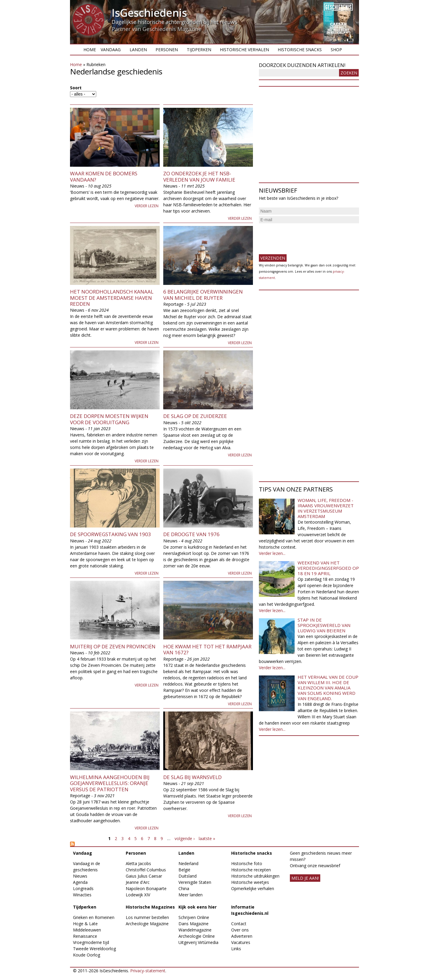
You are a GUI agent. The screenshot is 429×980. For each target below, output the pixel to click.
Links (236, 949)
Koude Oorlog (87, 955)
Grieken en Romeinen (94, 917)
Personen (167, 50)
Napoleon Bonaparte (146, 888)
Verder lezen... (272, 553)
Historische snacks (300, 50)
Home (90, 50)
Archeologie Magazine (147, 924)
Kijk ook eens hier (198, 907)
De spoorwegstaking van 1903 (111, 534)
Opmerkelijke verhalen (253, 888)
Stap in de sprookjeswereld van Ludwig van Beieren (324, 625)
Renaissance (85, 936)
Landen (138, 50)
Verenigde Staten (195, 882)
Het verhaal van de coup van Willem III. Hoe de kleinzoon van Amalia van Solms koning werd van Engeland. (328, 688)
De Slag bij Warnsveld (192, 777)
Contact (239, 924)
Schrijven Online (194, 917)
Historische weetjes (250, 882)
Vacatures (241, 942)
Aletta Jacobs (138, 863)
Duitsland (188, 876)
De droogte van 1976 (191, 534)
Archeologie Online (197, 936)
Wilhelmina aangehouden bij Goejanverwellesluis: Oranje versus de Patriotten (110, 783)
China (184, 888)
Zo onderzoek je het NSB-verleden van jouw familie (199, 176)
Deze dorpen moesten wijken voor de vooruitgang (109, 419)
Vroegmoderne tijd (91, 942)
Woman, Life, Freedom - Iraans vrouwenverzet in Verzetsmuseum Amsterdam (326, 508)
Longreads (83, 888)
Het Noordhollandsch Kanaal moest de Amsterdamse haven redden (112, 298)
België (184, 870)
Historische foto (247, 863)
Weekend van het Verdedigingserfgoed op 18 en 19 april (328, 568)
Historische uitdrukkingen (255, 876)
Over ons (240, 930)
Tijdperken (199, 50)
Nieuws (80, 876)
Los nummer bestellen (147, 917)
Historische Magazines (150, 907)
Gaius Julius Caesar (144, 876)
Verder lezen (147, 206)
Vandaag (111, 50)
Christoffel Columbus (146, 870)
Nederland (188, 863)
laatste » (207, 838)
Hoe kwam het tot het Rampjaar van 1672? (207, 649)
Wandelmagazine (195, 930)
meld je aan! (305, 878)
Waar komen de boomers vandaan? (104, 176)
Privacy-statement (148, 971)
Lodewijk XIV (138, 895)
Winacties (82, 895)
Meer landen (191, 895)
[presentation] (304, 236)
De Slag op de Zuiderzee (195, 416)
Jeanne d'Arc (138, 882)
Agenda (80, 882)
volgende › (185, 838)
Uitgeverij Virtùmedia (198, 942)
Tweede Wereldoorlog (94, 949)
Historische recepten (251, 870)
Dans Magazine (193, 924)
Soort (76, 88)
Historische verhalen (244, 50)
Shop (336, 50)
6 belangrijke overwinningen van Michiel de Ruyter (203, 295)
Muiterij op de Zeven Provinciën (113, 646)
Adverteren (242, 936)
